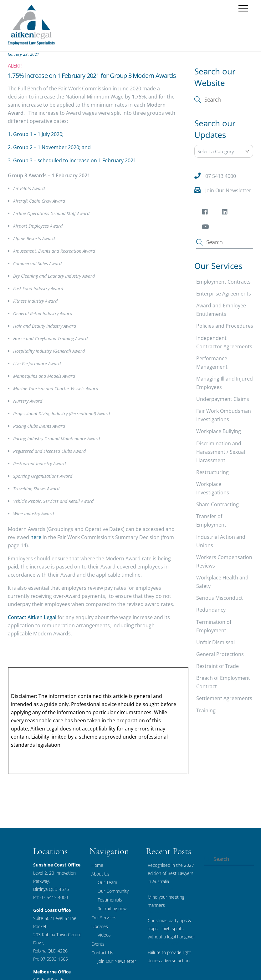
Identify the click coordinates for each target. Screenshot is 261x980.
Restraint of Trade (217, 666)
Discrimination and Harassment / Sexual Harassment (221, 452)
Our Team (107, 882)
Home (97, 865)
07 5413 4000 (221, 176)
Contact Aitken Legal (32, 617)
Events (98, 944)
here (36, 537)
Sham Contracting (217, 504)
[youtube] (206, 228)
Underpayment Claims (223, 399)
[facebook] (206, 213)
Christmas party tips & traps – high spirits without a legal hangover (171, 929)
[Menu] (243, 9)
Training (206, 710)
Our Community (113, 891)
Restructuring (212, 472)
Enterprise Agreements (224, 294)
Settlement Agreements (224, 698)
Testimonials (110, 900)
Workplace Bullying (219, 431)
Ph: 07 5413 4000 (51, 897)
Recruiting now (112, 909)
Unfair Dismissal (215, 642)
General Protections (220, 654)
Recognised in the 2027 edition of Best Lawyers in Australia (171, 873)
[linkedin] (226, 213)
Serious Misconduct (220, 598)
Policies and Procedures (225, 326)
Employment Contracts (223, 282)
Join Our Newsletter (228, 190)
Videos (104, 935)
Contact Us (102, 953)
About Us (100, 874)
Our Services (104, 918)
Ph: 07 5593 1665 (51, 959)
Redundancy (211, 610)
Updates (100, 926)
